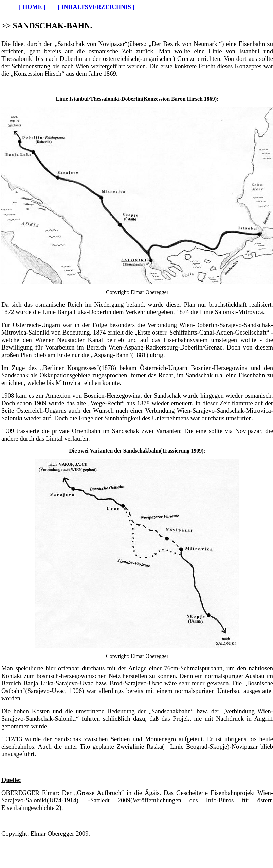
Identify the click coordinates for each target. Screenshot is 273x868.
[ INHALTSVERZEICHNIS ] (96, 7)
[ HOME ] (32, 7)
